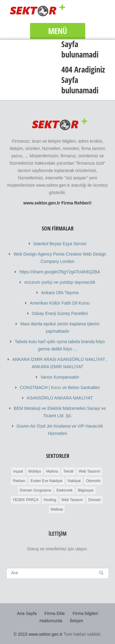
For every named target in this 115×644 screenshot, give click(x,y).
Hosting (50, 500)
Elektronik (65, 490)
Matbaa (57, 509)
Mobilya (34, 471)
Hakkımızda (51, 621)
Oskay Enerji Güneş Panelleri (60, 313)
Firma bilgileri (85, 613)
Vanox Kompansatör (60, 377)
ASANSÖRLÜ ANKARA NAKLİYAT (60, 398)
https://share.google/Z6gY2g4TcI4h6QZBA (60, 272)
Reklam (19, 481)
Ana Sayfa (27, 613)
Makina (52, 471)
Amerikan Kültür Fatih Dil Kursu (60, 303)
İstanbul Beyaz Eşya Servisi (60, 244)
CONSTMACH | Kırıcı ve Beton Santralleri (60, 388)
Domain (95, 500)
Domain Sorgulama (35, 490)
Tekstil (68, 471)
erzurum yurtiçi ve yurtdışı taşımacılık (60, 282)
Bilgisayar (86, 490)
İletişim (77, 621)
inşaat (18, 471)
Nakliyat (74, 481)
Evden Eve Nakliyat (46, 481)
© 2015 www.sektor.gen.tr (38, 634)
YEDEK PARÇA (25, 500)
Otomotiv (93, 481)
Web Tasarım (90, 471)
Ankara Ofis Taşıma (60, 293)
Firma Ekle (55, 613)
